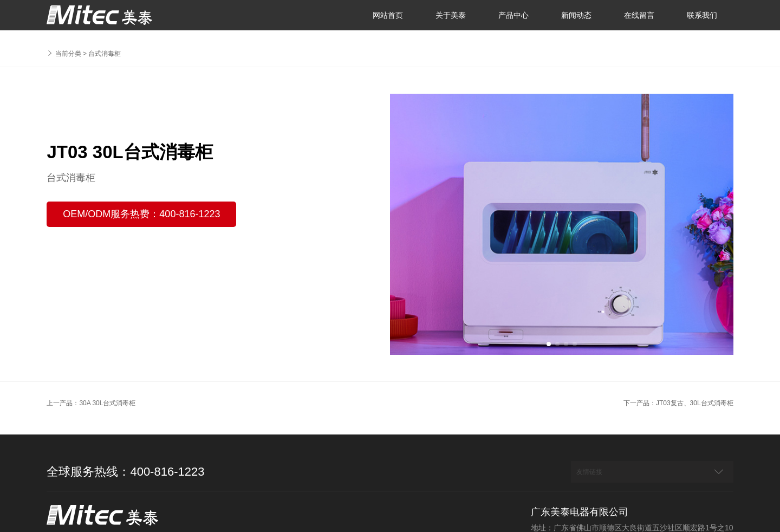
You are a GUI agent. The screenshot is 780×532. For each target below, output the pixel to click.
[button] (549, 344)
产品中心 (513, 15)
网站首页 (388, 15)
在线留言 (639, 15)
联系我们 (702, 15)
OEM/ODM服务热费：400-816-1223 (141, 214)
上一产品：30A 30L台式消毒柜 (91, 403)
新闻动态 (576, 15)
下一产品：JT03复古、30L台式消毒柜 (678, 403)
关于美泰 (451, 15)
